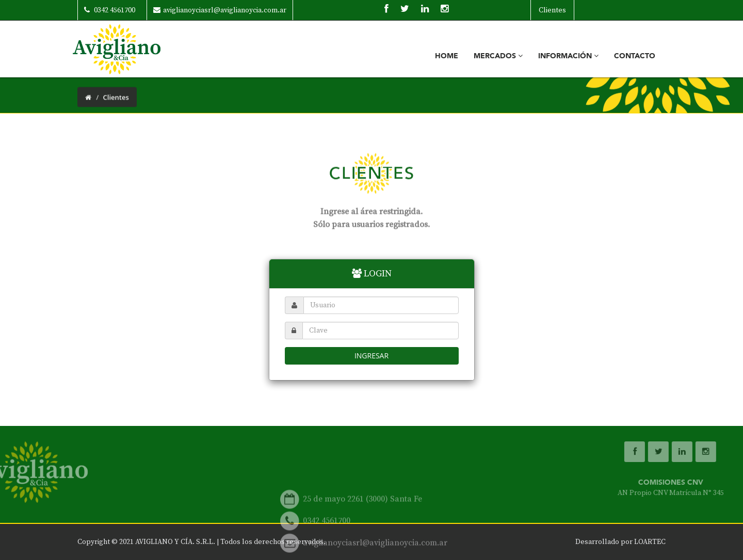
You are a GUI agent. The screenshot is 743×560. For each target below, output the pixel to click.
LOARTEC (650, 542)
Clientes (552, 10)
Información (568, 56)
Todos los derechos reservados (272, 542)
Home (447, 56)
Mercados (498, 56)
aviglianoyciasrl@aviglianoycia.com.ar (220, 10)
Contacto (635, 56)
